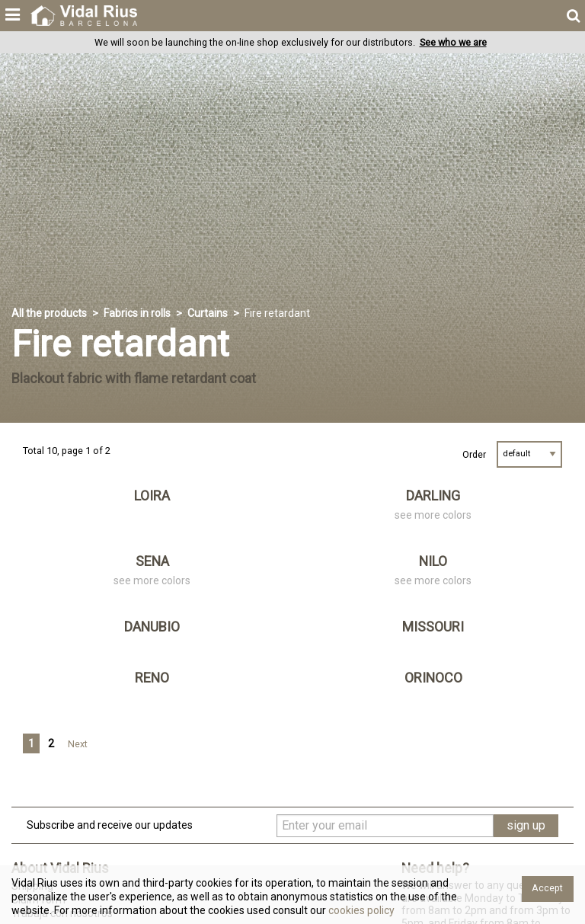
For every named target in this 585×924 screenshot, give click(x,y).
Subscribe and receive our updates (110, 825)
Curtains (208, 313)
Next (78, 744)
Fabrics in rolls (137, 313)
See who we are (453, 42)
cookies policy (360, 910)
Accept (547, 888)
